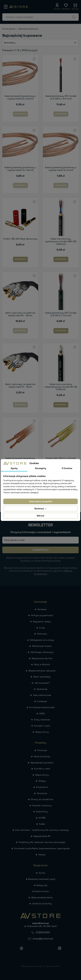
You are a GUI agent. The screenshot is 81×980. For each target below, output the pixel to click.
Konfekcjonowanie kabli (42, 707)
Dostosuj (41, 509)
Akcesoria (42, 793)
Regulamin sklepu (42, 622)
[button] (57, 7)
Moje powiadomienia (42, 897)
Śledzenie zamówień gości (42, 879)
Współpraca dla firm (42, 658)
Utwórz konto (42, 891)
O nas (42, 628)
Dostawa (42, 609)
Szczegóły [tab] (41, 468)
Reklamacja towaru (42, 646)
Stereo (42, 855)
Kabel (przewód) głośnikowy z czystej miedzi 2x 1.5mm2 (20, 169)
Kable (42, 824)
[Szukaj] (40, 17)
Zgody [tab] (14, 468)
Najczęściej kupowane (42, 763)
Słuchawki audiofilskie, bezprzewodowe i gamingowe (42, 848)
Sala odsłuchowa (42, 695)
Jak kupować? (42, 683)
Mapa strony (42, 732)
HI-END (42, 818)
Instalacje (42, 701)
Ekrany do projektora (42, 799)
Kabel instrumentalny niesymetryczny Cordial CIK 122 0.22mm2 (61, 387)
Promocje (42, 750)
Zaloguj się (42, 885)
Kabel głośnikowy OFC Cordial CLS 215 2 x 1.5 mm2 (61, 314)
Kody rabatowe (42, 720)
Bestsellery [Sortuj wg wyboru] (40, 43)
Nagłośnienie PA (42, 836)
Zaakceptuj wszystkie (41, 501)
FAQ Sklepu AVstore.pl (42, 652)
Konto (42, 873)
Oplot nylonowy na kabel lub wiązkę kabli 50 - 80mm (20, 314)
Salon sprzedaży (42, 677)
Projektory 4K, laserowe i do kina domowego (42, 842)
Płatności (42, 634)
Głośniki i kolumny (42, 805)
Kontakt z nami (42, 726)
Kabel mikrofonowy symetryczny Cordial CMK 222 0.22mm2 (61, 241)
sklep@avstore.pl (43, 939)
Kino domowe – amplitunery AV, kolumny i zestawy (42, 830)
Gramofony (42, 812)
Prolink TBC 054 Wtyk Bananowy (20, 239)
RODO (42, 714)
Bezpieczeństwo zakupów (42, 671)
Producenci (42, 787)
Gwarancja (42, 689)
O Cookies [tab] (67, 468)
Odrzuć (40, 516)
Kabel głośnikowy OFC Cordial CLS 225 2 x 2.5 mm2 (61, 97)
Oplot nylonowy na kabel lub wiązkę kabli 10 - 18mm (20, 385)
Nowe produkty (42, 756)
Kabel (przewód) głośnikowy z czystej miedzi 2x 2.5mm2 (20, 97)
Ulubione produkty (42, 904)
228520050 (43, 932)
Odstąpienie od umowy (42, 640)
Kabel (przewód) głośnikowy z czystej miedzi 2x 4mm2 (61, 169)
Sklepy (42, 781)
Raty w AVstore (42, 664)
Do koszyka (20, 114)
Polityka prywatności (42, 615)
